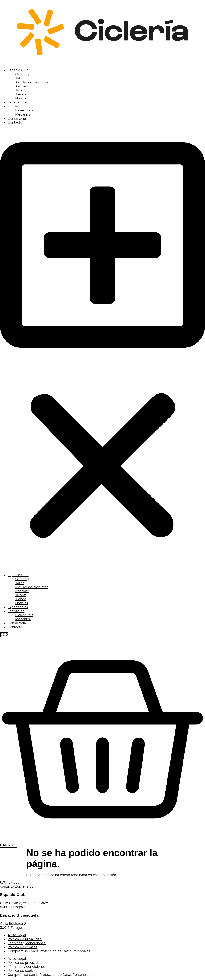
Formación (16, 106)
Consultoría (17, 118)
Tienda (21, 94)
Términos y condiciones (27, 943)
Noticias (22, 98)
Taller (20, 78)
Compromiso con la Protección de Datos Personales (49, 951)
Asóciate (22, 86)
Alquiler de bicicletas (32, 82)
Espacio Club (18, 70)
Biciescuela (24, 110)
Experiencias (18, 102)
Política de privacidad (25, 939)
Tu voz (21, 90)
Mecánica (23, 114)
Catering (22, 74)
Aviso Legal (17, 935)
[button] (102, 349)
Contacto (15, 122)
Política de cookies (22, 947)
